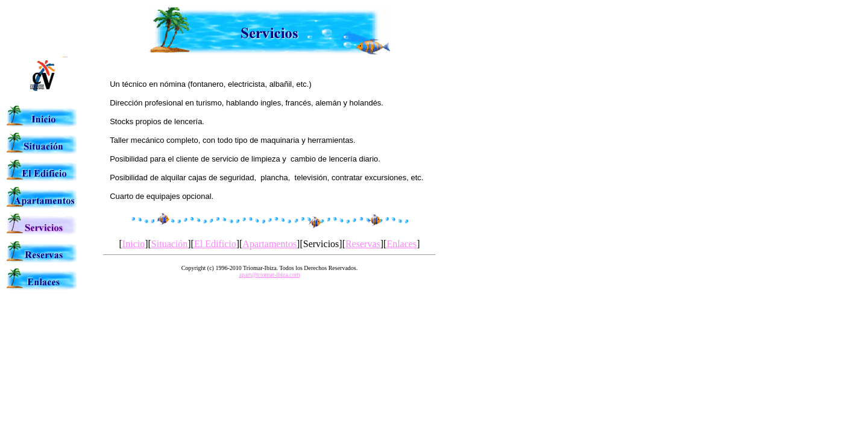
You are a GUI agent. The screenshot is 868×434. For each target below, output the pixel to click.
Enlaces (401, 244)
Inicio (134, 244)
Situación (169, 244)
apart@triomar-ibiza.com (270, 275)
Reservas (363, 244)
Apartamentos (269, 244)
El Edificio (215, 244)
